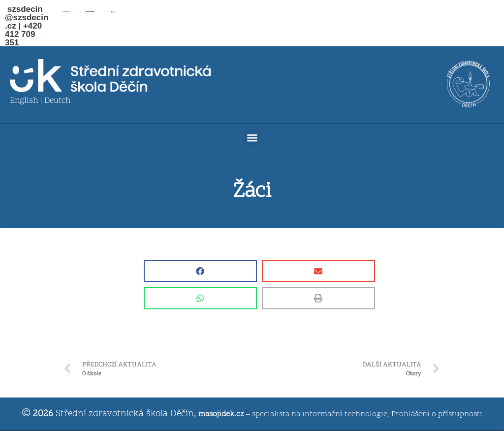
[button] (252, 138)
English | (27, 101)
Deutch (57, 101)
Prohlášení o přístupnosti (437, 414)
